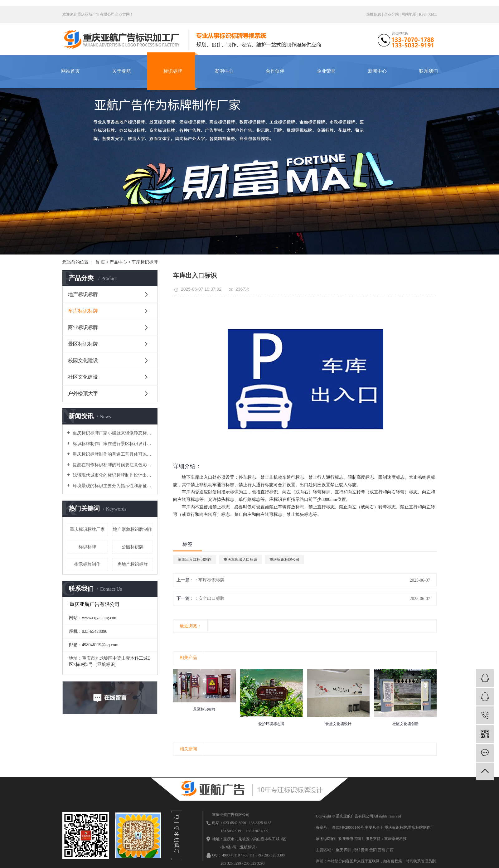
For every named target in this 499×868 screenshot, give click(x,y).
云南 (382, 850)
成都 (357, 850)
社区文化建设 (83, 377)
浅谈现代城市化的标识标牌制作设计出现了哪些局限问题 (112, 475)
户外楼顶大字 (83, 393)
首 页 (100, 262)
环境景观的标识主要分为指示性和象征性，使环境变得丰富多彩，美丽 (112, 486)
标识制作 (328, 839)
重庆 (340, 850)
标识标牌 (173, 71)
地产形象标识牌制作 (133, 529)
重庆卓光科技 (395, 839)
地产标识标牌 (83, 294)
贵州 (365, 850)
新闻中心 (377, 71)
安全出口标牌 (211, 598)
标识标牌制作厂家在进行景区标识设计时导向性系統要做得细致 (112, 444)
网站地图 (409, 14)
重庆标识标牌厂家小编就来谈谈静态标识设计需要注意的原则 (112, 433)
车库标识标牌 (145, 262)
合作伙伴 (275, 71)
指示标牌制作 (87, 564)
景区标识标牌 (83, 344)
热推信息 (374, 14)
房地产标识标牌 (133, 564)
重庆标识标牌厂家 (87, 529)
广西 (390, 850)
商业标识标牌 (83, 327)
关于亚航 (122, 71)
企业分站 (391, 14)
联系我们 (429, 71)
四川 (348, 850)
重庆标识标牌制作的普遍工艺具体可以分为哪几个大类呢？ (112, 454)
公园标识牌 (133, 547)
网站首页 (70, 71)
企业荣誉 (326, 71)
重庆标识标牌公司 (284, 560)
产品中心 (118, 262)
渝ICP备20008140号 (348, 827)
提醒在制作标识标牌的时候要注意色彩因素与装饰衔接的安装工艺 (112, 465)
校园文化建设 (83, 360)
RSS (422, 14)
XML (432, 14)
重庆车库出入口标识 (240, 560)
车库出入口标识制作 (195, 560)
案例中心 (224, 71)
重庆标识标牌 (396, 827)
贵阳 (373, 850)
